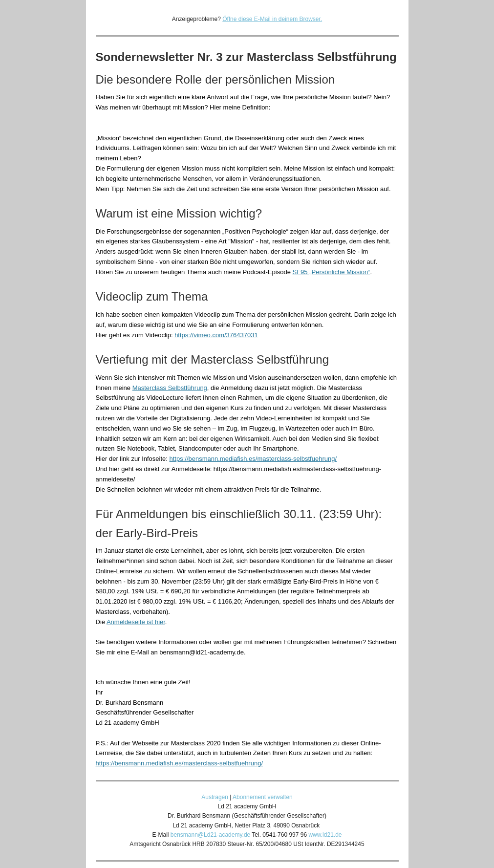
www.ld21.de (325, 835)
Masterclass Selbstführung (170, 388)
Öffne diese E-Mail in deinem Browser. (272, 19)
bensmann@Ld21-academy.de (210, 835)
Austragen (215, 797)
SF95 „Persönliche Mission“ (332, 272)
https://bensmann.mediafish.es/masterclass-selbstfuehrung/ (253, 459)
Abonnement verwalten (263, 797)
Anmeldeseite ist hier (136, 622)
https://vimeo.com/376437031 (216, 335)
